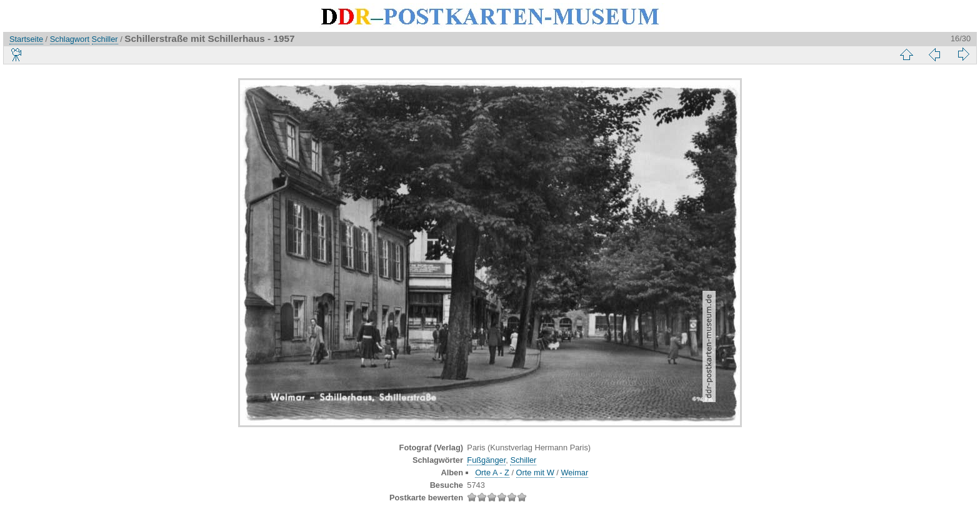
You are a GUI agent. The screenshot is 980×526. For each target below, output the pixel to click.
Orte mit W (535, 473)
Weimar (574, 473)
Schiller (105, 39)
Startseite (26, 39)
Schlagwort (70, 39)
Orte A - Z (492, 473)
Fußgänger (486, 460)
